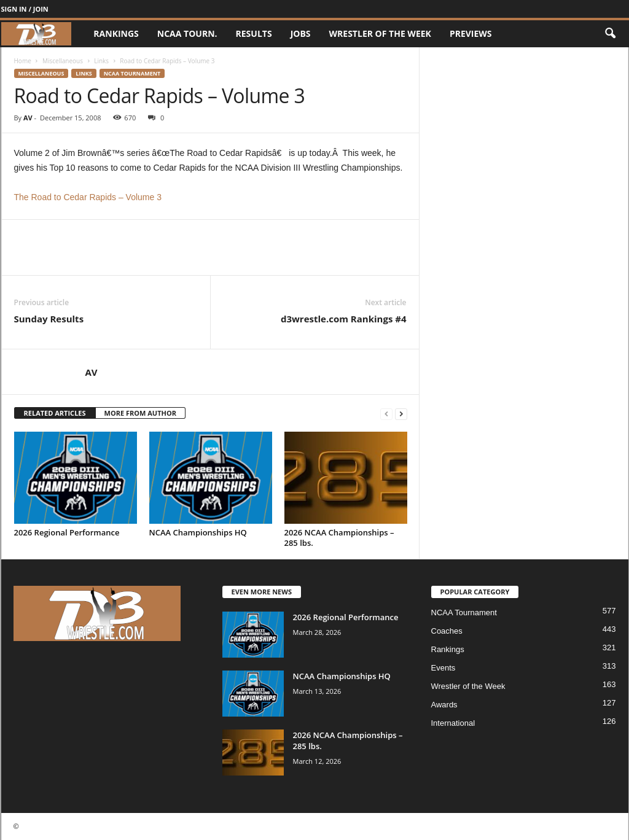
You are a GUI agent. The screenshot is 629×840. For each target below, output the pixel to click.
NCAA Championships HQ (198, 532)
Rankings (116, 33)
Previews (471, 33)
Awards (444, 705)
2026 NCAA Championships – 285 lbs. (339, 538)
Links (101, 61)
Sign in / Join (25, 9)
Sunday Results (49, 319)
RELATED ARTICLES (55, 413)
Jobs (301, 33)
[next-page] (401, 414)
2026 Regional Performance (67, 532)
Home (23, 61)
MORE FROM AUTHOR (140, 413)
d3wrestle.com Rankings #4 (344, 319)
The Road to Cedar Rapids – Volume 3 (88, 197)
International (453, 723)
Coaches (447, 631)
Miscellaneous (63, 61)
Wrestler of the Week (380, 33)
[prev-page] (386, 414)
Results (254, 33)
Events (443, 668)
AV (28, 118)
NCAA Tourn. (187, 33)
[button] (610, 34)
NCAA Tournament (132, 73)
